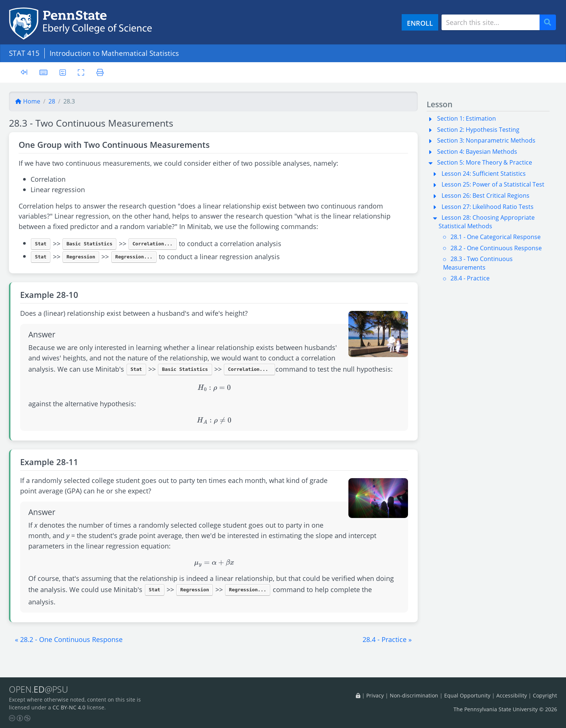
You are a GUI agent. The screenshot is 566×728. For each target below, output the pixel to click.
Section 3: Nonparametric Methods (486, 140)
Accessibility (512, 696)
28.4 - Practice (470, 278)
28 (52, 101)
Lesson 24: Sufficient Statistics (484, 174)
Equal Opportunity (467, 696)
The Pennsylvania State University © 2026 (505, 709)
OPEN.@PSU (39, 690)
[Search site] (491, 22)
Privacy (375, 696)
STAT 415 (24, 53)
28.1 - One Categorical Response (496, 237)
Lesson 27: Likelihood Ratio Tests (488, 207)
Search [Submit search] (550, 23)
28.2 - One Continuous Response (496, 248)
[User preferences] (63, 72)
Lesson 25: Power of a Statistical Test (493, 184)
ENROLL (420, 23)
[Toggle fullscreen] (81, 72)
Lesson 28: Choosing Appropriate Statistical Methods (487, 222)
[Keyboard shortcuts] (44, 72)
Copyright (545, 696)
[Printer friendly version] (100, 72)
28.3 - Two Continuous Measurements (478, 263)
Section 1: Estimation (467, 118)
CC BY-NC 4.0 (69, 707)
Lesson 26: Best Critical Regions (486, 195)
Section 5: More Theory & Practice (485, 162)
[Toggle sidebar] (24, 72)
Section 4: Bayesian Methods (477, 152)
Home (28, 101)
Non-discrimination (414, 696)
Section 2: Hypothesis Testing (478, 130)
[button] (69, 639)
